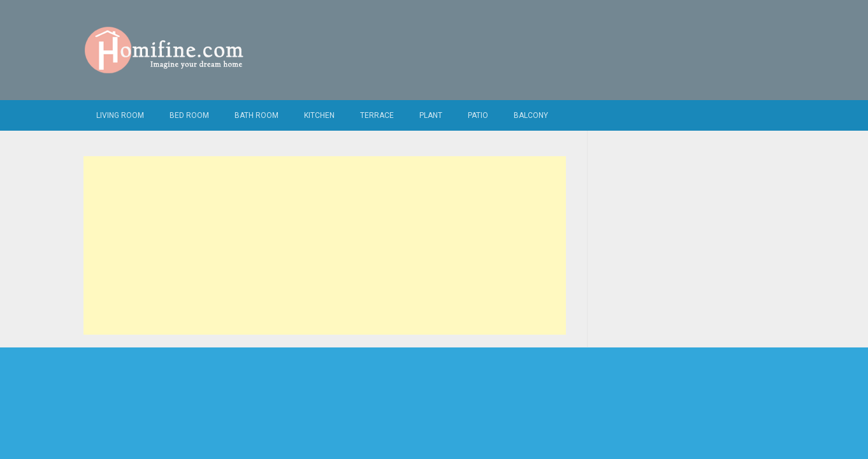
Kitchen (319, 115)
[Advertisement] (325, 245)
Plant (431, 115)
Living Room (120, 115)
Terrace (377, 115)
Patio (478, 115)
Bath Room (257, 115)
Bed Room (189, 115)
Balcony (531, 115)
